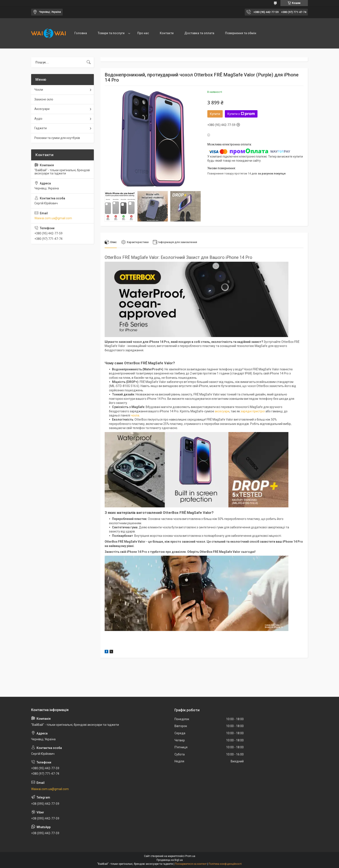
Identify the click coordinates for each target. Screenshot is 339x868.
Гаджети (41, 128)
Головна (81, 33)
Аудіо (38, 119)
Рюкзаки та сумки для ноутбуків (57, 138)
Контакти (167, 33)
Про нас (143, 33)
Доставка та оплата (199, 33)
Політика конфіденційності (225, 864)
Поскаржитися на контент (191, 864)
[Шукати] (89, 62)
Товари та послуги (111, 33)
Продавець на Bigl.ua (170, 860)
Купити (215, 114)
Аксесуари (42, 109)
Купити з (241, 114)
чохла (135, 415)
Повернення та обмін (241, 33)
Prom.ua (190, 856)
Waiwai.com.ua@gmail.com (53, 218)
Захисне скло (44, 99)
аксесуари (222, 411)
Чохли (39, 90)
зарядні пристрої (253, 411)
